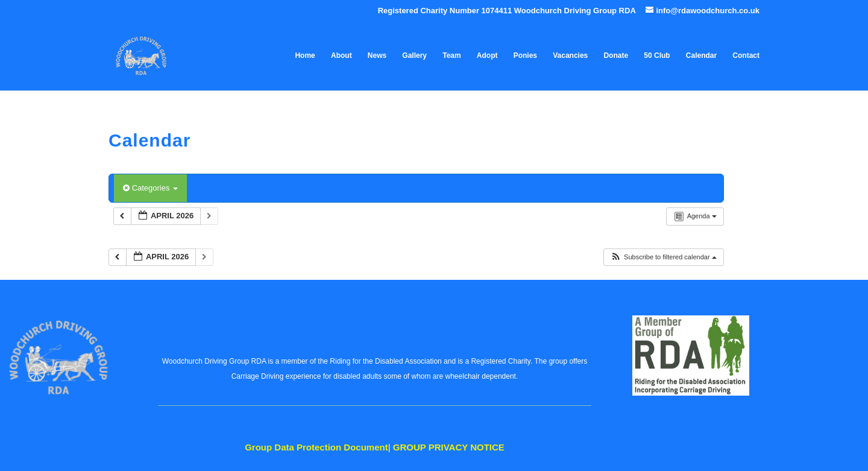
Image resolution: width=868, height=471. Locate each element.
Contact (746, 55)
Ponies (525, 55)
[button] (663, 257)
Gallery (414, 55)
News (377, 55)
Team (451, 55)
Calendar (701, 55)
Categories (150, 188)
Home (305, 55)
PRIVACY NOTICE (449, 447)
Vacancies (570, 55)
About (341, 55)
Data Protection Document (316, 447)
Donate (616, 55)
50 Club (657, 55)
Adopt (487, 55)
